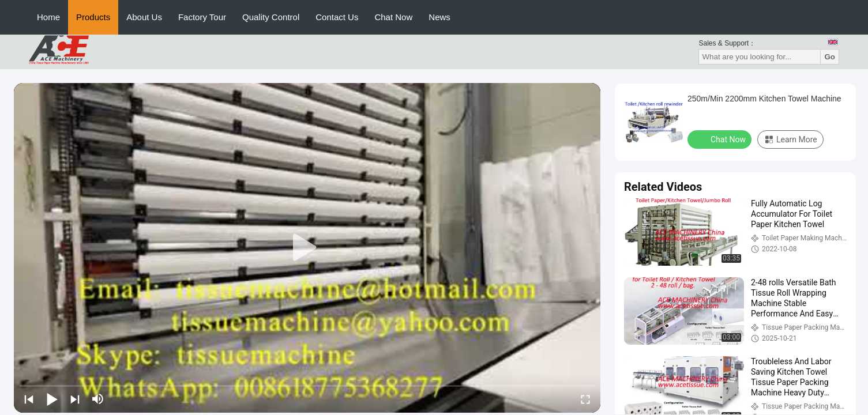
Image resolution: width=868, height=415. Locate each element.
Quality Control (271, 17)
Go (830, 57)
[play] (307, 248)
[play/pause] (52, 399)
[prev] (29, 399)
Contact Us (337, 17)
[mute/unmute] (98, 399)
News (439, 17)
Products (93, 17)
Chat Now (393, 17)
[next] (75, 399)
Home (48, 17)
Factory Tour (202, 17)
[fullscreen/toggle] (585, 399)
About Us (144, 17)
